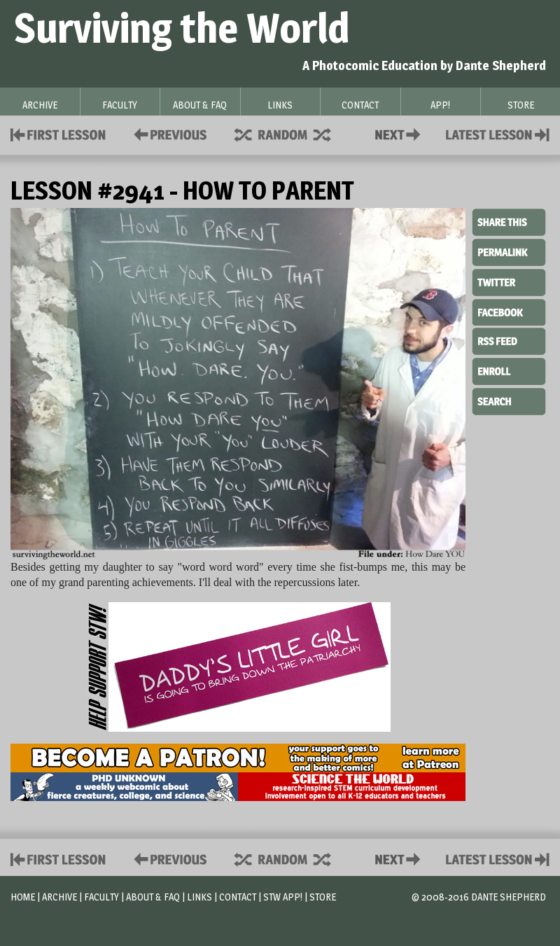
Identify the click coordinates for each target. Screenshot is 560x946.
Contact (400, 133)
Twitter (509, 281)
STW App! (283, 897)
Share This (509, 223)
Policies (168, 133)
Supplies (292, 133)
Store (323, 897)
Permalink (509, 252)
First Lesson (58, 133)
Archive (59, 897)
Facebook (509, 311)
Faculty (101, 897)
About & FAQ (153, 897)
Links (199, 897)
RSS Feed (509, 340)
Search (509, 400)
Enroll (509, 370)
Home (23, 897)
